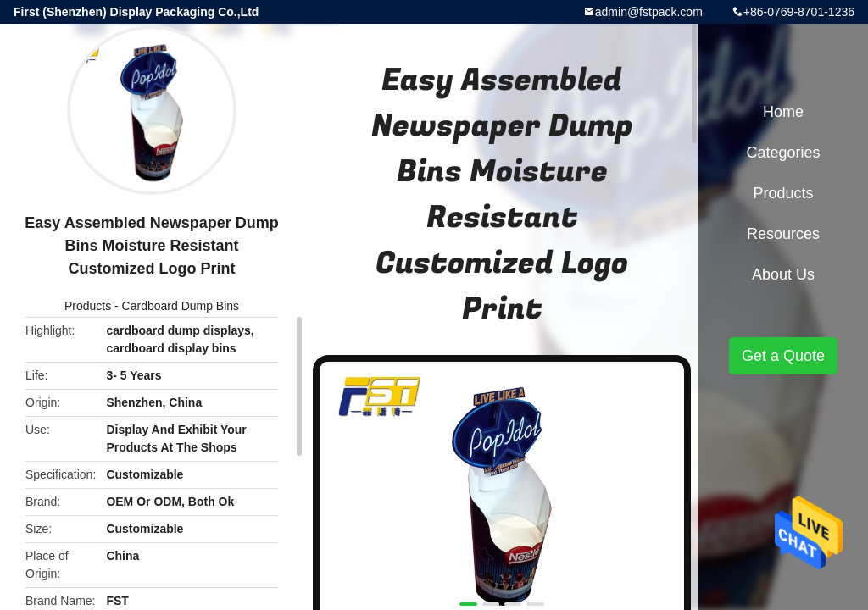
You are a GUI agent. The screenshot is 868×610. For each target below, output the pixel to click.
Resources (783, 234)
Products (88, 306)
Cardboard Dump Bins (181, 306)
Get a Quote (783, 356)
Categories (783, 152)
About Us (783, 274)
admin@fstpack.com (649, 12)
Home (783, 112)
